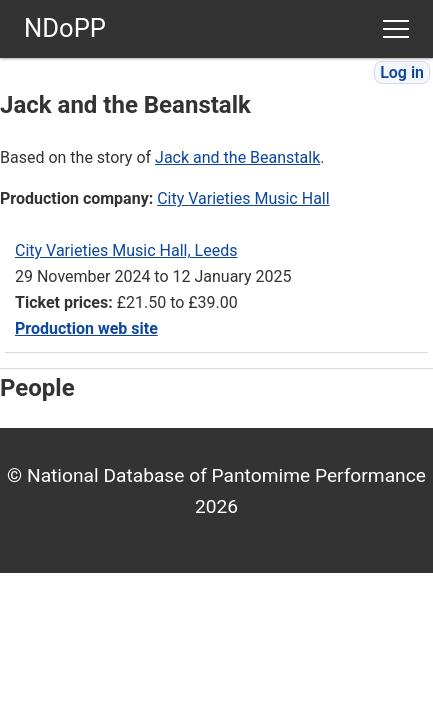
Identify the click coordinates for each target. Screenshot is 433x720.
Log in (402, 72)
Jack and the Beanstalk (237, 157)
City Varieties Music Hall (243, 198)
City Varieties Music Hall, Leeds (126, 250)
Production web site (86, 328)
